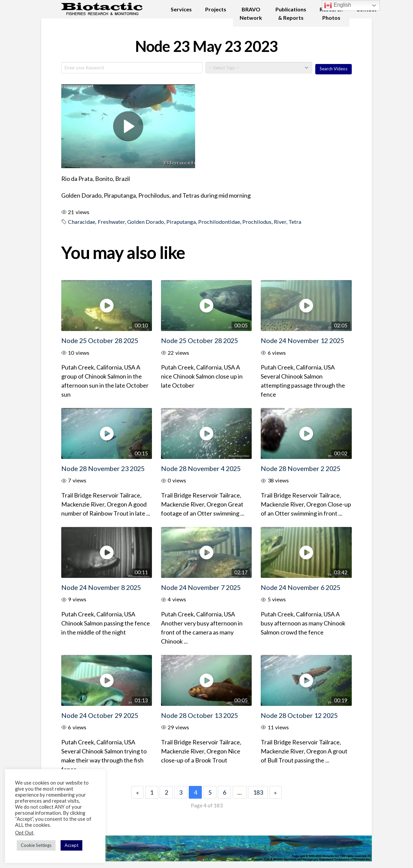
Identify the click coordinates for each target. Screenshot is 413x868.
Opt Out (24, 833)
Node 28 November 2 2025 (301, 468)
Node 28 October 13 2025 (199, 715)
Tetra (295, 222)
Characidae (81, 222)
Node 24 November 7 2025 (201, 587)
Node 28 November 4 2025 (201, 468)
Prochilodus (257, 222)
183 (258, 792)
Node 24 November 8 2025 (101, 587)
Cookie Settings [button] (36, 845)
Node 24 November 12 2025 (302, 340)
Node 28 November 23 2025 (103, 468)
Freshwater (111, 222)
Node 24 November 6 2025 (301, 587)
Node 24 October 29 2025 (100, 715)
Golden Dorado (146, 222)
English (338, 5)
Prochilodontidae (219, 222)
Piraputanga (181, 222)
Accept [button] (71, 845)
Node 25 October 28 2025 (100, 340)
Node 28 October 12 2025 (299, 715)
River (280, 222)
